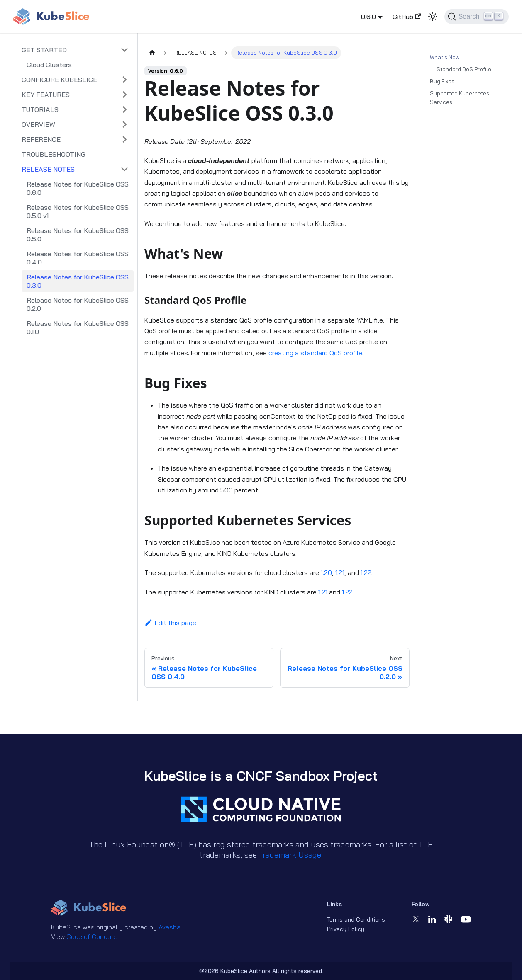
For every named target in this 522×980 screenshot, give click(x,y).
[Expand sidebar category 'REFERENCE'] (124, 139)
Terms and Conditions (356, 919)
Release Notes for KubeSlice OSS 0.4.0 (78, 258)
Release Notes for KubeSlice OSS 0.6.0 (78, 188)
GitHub (407, 17)
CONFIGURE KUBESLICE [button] (59, 80)
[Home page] (152, 53)
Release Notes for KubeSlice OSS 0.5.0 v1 (78, 211)
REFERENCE (41, 139)
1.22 (366, 572)
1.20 (326, 572)
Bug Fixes (442, 81)
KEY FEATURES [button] (46, 95)
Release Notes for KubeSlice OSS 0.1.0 (78, 327)
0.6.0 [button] (368, 17)
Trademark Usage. (291, 855)
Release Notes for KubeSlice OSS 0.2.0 (78, 304)
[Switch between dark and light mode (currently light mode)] (433, 17)
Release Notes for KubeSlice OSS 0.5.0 (78, 235)
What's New (445, 57)
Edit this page (170, 623)
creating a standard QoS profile (315, 353)
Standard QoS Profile (464, 69)
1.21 (340, 572)
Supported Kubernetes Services (460, 98)
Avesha (170, 927)
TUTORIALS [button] (40, 109)
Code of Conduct (92, 936)
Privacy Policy (346, 929)
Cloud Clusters (49, 65)
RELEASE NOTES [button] (48, 169)
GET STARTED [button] (44, 50)
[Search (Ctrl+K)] (477, 17)
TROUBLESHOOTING (54, 154)
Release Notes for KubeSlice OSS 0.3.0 (78, 281)
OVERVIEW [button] (38, 124)
